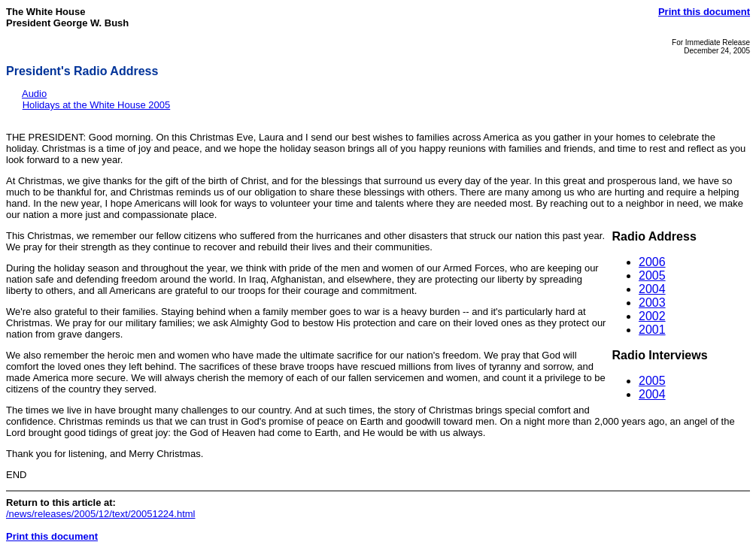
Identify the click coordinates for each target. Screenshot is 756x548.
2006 (652, 262)
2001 (652, 330)
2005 (652, 276)
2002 (652, 316)
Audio (34, 94)
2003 (652, 303)
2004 (652, 289)
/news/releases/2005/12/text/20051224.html (101, 514)
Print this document (704, 12)
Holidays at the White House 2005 (97, 105)
